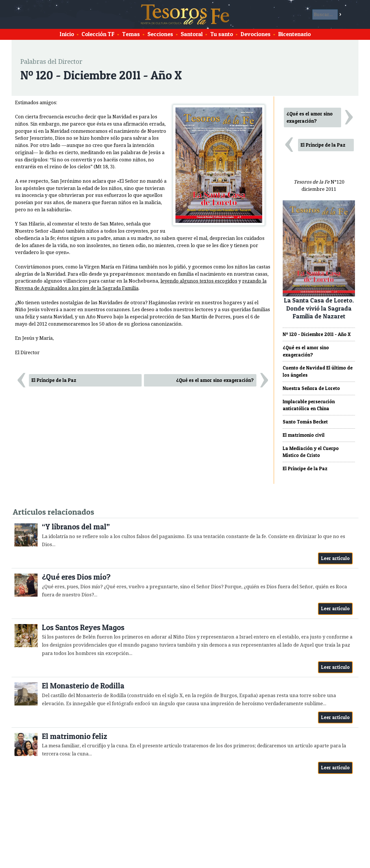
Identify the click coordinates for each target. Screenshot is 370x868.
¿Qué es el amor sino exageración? (215, 380)
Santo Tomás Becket (305, 422)
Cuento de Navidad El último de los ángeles (318, 371)
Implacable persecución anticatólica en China (309, 405)
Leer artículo (335, 558)
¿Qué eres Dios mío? (76, 577)
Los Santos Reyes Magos (83, 627)
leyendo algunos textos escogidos (199, 281)
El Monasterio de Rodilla (83, 686)
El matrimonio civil (304, 435)
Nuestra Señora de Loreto (311, 388)
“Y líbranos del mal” (76, 527)
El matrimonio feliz (75, 736)
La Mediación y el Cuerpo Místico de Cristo (311, 452)
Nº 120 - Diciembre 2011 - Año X (317, 334)
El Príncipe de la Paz (54, 380)
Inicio (67, 34)
